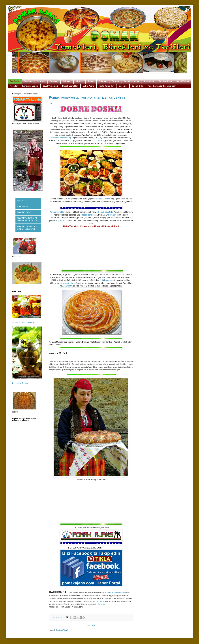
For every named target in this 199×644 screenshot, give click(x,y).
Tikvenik (112, 215)
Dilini (98, 601)
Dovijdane (101, 604)
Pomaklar (100, 141)
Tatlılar (91, 81)
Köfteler (80, 81)
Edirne (97, 129)
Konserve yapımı (30, 86)
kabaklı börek (87, 215)
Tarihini (102, 601)
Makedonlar (68, 283)
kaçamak (60, 221)
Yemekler (41, 81)
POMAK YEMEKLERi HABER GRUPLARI (27, 228)
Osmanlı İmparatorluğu (62, 138)
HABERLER (23, 207)
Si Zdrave (108, 593)
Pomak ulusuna (103, 199)
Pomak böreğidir (105, 212)
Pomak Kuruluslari (118, 593)
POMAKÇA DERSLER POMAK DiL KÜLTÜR (27, 219)
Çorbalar (54, 81)
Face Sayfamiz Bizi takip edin (162, 86)
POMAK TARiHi (25, 212)
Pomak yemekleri (57, 212)
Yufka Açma (88, 86)
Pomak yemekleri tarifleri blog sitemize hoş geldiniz (87, 97)
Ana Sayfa (15, 81)
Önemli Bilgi (138, 86)
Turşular (116, 81)
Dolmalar (67, 81)
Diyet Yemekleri (50, 86)
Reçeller (14, 86)
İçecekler (123, 86)
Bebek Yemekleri (70, 86)
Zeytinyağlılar (165, 81)
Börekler (28, 81)
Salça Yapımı (183, 81)
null (51, 103)
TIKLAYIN (22, 201)
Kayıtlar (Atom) (62, 630)
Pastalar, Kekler (131, 81)
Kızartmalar (149, 81)
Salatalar (103, 81)
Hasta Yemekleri (106, 86)
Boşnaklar (109, 280)
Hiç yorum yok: (58, 617)
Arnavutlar (67, 286)
